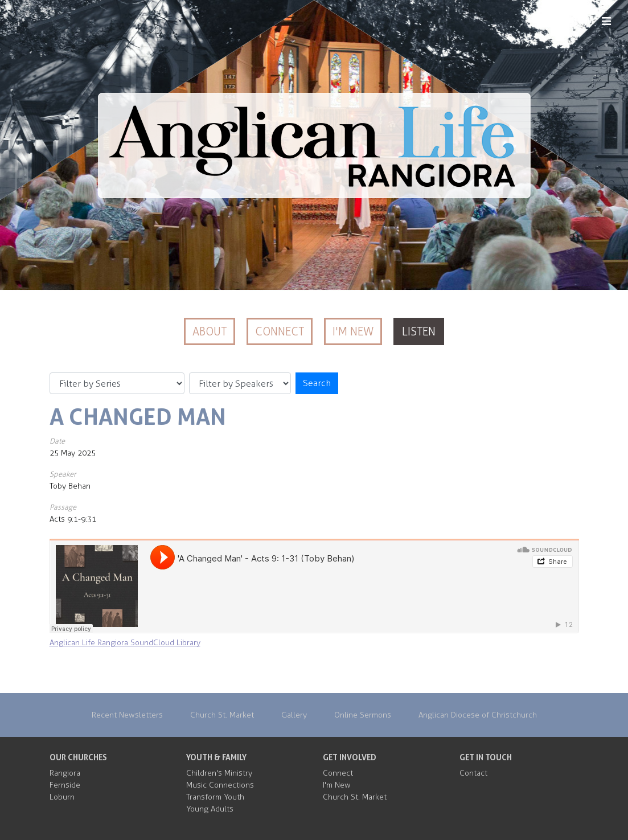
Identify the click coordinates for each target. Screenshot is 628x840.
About (210, 331)
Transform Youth (215, 797)
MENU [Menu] (588, 22)
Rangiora (65, 773)
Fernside (65, 785)
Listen (419, 331)
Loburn (62, 797)
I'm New (353, 331)
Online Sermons (363, 715)
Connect (280, 331)
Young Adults (210, 809)
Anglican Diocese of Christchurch (478, 715)
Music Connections (220, 785)
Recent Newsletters (127, 715)
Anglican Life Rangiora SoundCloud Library (125, 643)
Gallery (294, 715)
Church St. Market (222, 715)
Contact (473, 773)
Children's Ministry (219, 773)
